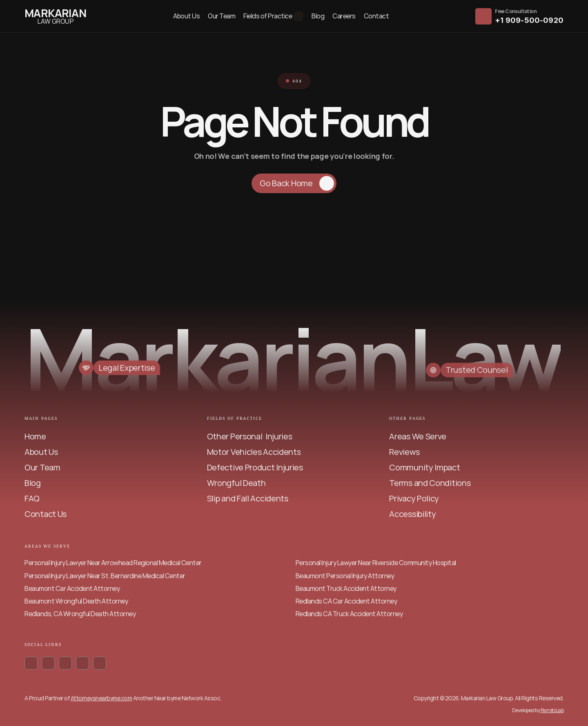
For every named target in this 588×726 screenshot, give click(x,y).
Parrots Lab (552, 710)
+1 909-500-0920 (529, 20)
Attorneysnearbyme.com (101, 698)
